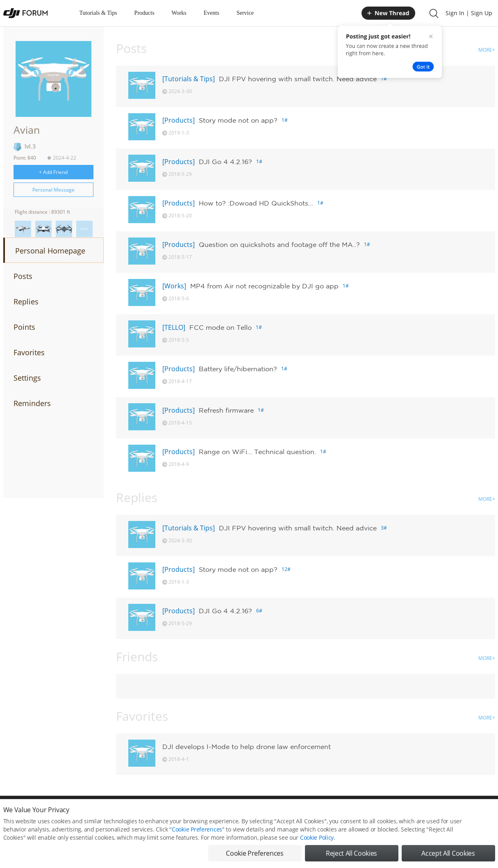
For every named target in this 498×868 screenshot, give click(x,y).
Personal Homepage (50, 251)
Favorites (29, 352)
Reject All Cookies (351, 853)
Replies (26, 302)
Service (245, 13)
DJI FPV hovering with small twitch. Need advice (298, 79)
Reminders (32, 403)
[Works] (174, 286)
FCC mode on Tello (221, 327)
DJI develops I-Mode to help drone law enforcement (247, 747)
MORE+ (487, 50)
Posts (23, 276)
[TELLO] (174, 327)
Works (179, 13)
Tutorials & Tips (98, 13)
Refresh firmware (226, 410)
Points (24, 327)
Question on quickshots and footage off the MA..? (279, 244)
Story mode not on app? (238, 120)
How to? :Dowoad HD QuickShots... (256, 203)
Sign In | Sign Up (469, 13)
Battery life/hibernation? (238, 369)
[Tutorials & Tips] (189, 79)
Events (211, 13)
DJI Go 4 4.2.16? (225, 162)
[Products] (179, 120)
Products (144, 13)
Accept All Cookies (448, 853)
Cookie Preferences (197, 829)
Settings (27, 378)
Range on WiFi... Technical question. (257, 452)
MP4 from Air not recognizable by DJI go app (264, 286)
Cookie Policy (317, 837)
